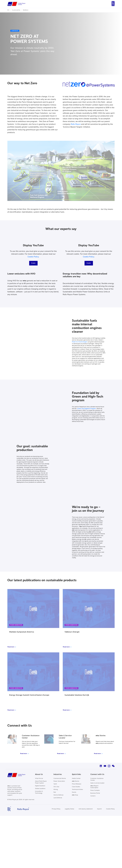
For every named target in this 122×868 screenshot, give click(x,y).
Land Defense (58, 798)
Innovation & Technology (39, 792)
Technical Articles (77, 790)
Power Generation (59, 781)
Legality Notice (69, 809)
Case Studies (76, 787)
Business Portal (95, 793)
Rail (55, 792)
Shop (75, 795)
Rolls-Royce (76, 124)
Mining (56, 790)
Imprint (99, 809)
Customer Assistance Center (97, 779)
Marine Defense (58, 795)
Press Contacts (95, 790)
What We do (39, 778)
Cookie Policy (33, 257)
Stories (76, 781)
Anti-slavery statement (86, 809)
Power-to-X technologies (80, 342)
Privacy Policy (56, 809)
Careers (93, 796)
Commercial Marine (60, 778)
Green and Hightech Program (87, 409)
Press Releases (77, 784)
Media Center (76, 778)
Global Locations (40, 789)
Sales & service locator (97, 783)
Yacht (55, 784)
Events (74, 792)
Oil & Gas (56, 787)
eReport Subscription (94, 787)
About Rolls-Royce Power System (41, 782)
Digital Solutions (40, 786)
